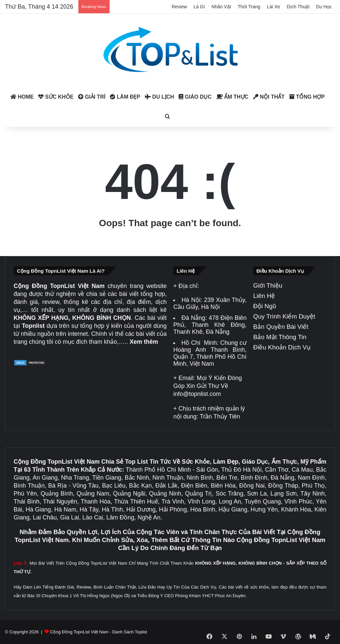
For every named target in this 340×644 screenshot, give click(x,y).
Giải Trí (92, 97)
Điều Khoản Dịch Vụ (282, 347)
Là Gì (199, 7)
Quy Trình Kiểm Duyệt (284, 316)
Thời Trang (249, 7)
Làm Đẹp (125, 97)
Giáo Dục (195, 97)
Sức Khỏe (56, 97)
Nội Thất (269, 97)
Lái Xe (274, 7)
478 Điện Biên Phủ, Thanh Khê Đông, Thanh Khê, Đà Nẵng (210, 325)
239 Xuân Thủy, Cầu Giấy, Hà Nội (210, 303)
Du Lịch (159, 97)
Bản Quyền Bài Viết (281, 327)
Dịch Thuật (298, 7)
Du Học (324, 7)
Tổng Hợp (307, 97)
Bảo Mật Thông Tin (280, 337)
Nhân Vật (221, 7)
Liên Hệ (264, 296)
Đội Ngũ (265, 306)
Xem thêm (144, 342)
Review (179, 7)
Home (22, 97)
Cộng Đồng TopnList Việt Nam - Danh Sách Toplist (99, 632)
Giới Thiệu (268, 285)
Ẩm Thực (232, 97)
